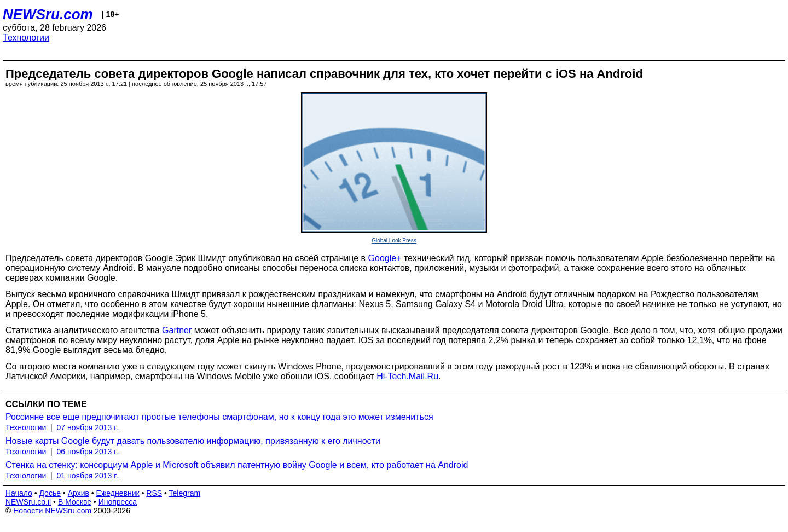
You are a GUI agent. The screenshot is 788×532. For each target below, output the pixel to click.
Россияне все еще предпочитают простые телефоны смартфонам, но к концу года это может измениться (219, 417)
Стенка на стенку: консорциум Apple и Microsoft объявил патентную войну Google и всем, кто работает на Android (237, 465)
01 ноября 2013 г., (89, 476)
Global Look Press (394, 241)
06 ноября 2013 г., (89, 452)
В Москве (75, 502)
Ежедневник (118, 493)
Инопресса (118, 502)
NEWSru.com (48, 14)
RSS (154, 493)
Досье (50, 493)
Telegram (185, 493)
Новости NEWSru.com (52, 511)
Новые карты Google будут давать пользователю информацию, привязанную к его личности (193, 441)
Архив (79, 493)
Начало (19, 493)
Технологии (26, 37)
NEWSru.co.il (28, 502)
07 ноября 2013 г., (89, 427)
